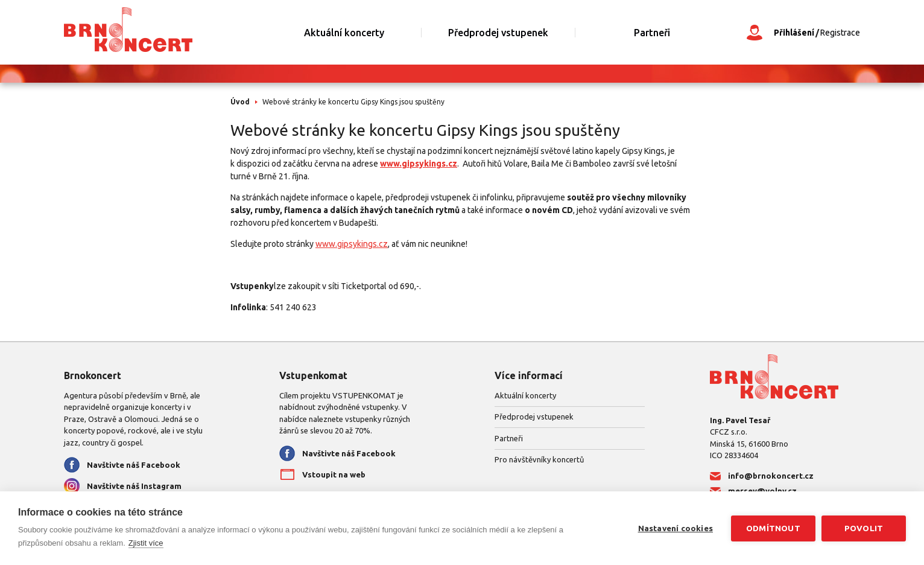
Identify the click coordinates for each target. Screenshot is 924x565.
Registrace (840, 33)
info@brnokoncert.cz (771, 476)
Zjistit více (146, 543)
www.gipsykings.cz (419, 164)
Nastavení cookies (676, 528)
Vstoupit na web (334, 474)
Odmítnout (773, 528)
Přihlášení (794, 33)
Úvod (240, 102)
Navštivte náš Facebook (134, 465)
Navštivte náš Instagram (134, 486)
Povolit (864, 528)
